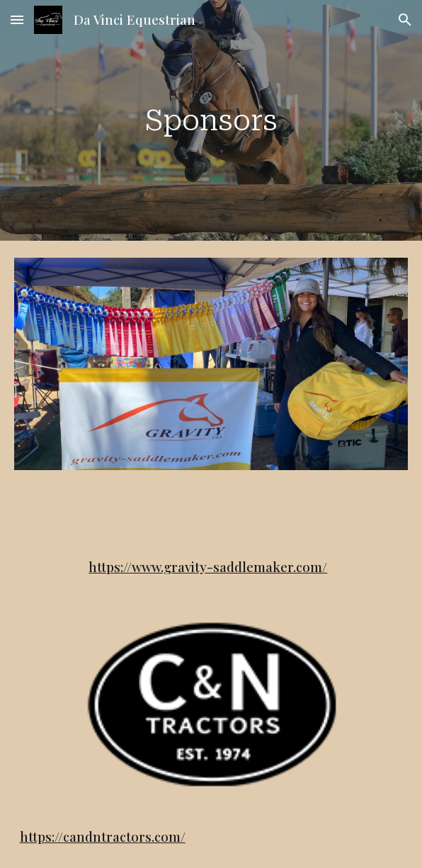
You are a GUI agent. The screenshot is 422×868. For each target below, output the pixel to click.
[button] (17, 19)
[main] (211, 120)
